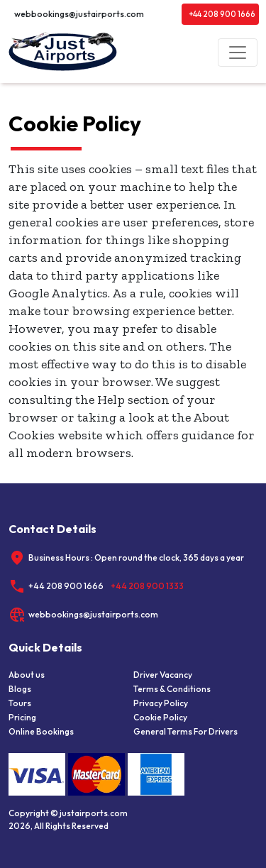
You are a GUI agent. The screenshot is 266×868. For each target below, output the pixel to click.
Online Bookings (41, 731)
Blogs (20, 689)
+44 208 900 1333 (147, 586)
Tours (20, 703)
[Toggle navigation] (238, 53)
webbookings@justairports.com (79, 14)
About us (27, 675)
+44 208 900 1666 (222, 14)
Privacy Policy (161, 703)
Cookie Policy (160, 717)
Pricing (22, 717)
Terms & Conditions (172, 689)
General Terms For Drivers (185, 731)
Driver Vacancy (163, 675)
